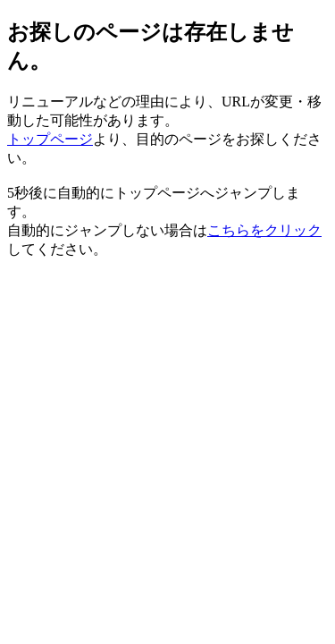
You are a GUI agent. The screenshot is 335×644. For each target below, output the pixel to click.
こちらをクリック (264, 230)
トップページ (50, 139)
